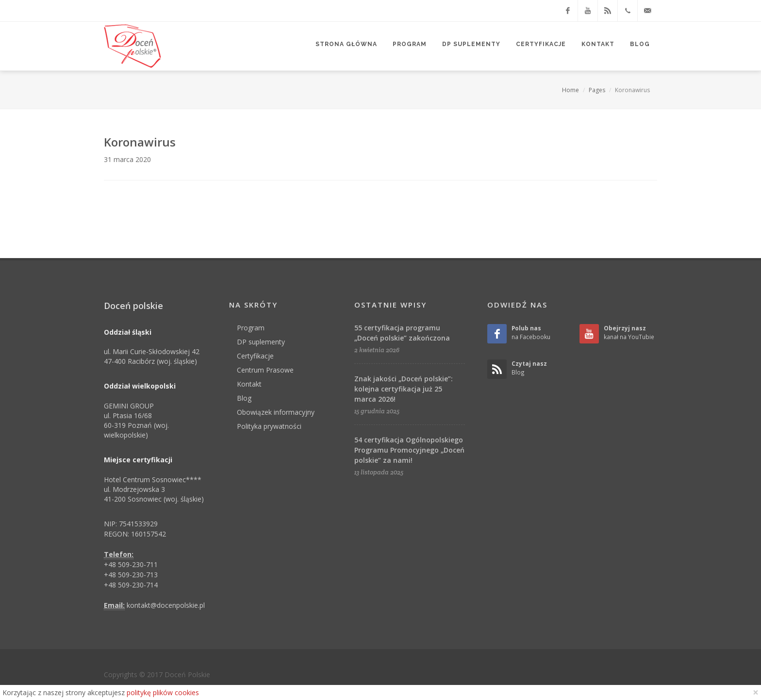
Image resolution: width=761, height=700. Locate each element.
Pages (597, 90)
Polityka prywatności (269, 426)
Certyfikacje (255, 356)
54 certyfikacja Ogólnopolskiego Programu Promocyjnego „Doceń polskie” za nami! (409, 450)
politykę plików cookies (163, 692)
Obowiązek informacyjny (276, 412)
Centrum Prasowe (265, 370)
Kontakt (249, 384)
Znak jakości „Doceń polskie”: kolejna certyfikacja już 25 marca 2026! (404, 389)
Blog (244, 398)
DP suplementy (261, 342)
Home (571, 90)
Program (251, 328)
